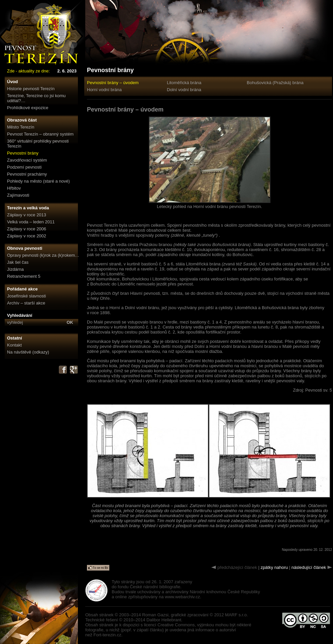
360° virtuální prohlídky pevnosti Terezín (38, 144)
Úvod (13, 82)
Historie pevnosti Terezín (31, 89)
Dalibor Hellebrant (164, 620)
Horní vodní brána (104, 90)
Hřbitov (14, 188)
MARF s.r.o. (237, 615)
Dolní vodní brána (184, 90)
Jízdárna (15, 269)
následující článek (309, 567)
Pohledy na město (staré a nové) (38, 181)
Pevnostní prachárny (27, 174)
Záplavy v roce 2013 (27, 215)
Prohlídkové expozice (28, 108)
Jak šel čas (18, 262)
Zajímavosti (18, 195)
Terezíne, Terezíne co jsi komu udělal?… (36, 98)
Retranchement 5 (24, 276)
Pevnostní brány (23, 153)
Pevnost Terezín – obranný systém (40, 134)
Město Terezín (21, 127)
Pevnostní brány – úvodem (113, 83)
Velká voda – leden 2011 (31, 222)
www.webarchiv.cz (182, 597)
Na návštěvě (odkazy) (28, 352)
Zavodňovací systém (27, 160)
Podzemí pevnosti (24, 167)
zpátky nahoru (274, 567)
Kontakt (14, 345)
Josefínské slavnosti (26, 296)
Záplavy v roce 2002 (27, 236)
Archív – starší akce (26, 303)
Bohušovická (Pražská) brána (275, 83)
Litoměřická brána (184, 83)
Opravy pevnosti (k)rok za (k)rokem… (43, 255)
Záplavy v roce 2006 (27, 229)
